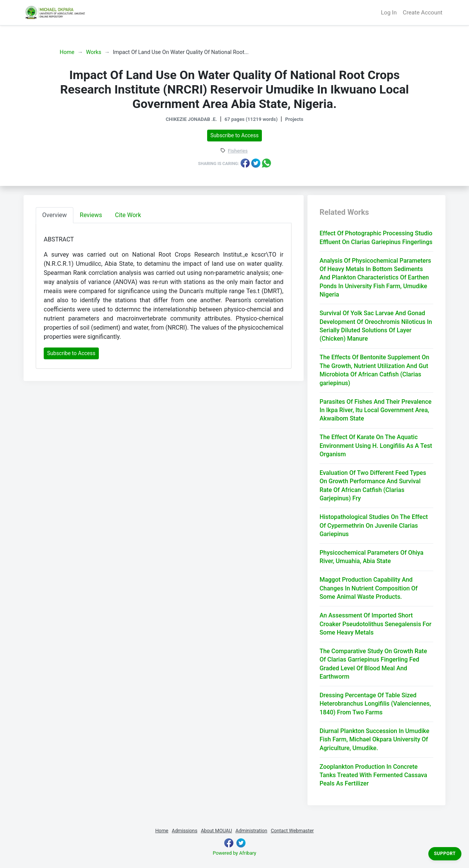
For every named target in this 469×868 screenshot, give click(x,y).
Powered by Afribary (234, 853)
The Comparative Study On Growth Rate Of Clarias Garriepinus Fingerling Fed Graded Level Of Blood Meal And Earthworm (373, 664)
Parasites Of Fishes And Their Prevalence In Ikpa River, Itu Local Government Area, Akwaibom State (376, 410)
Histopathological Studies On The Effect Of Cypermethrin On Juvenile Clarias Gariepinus (374, 525)
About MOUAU (216, 831)
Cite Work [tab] (128, 215)
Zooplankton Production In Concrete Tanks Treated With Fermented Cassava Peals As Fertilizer (373, 775)
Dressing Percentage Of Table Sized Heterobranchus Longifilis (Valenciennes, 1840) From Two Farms (375, 704)
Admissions (185, 831)
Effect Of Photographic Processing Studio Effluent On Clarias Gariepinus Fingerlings (376, 237)
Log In (389, 13)
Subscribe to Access (235, 135)
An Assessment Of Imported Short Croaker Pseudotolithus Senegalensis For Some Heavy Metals (376, 624)
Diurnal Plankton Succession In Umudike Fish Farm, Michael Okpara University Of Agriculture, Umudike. (375, 739)
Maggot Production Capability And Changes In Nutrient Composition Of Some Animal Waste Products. (369, 588)
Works (93, 52)
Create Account (423, 13)
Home (67, 52)
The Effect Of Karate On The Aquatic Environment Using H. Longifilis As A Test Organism (376, 446)
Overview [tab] (55, 215)
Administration (252, 831)
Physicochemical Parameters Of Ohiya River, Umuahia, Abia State (372, 557)
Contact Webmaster (292, 831)
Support (445, 854)
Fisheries (238, 151)
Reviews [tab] (91, 215)
